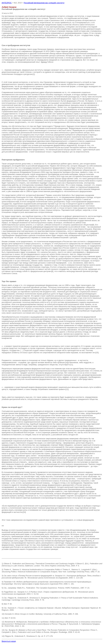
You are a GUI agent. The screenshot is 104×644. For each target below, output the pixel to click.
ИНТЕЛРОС (7, 3)
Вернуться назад (9, 641)
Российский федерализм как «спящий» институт (44, 3)
